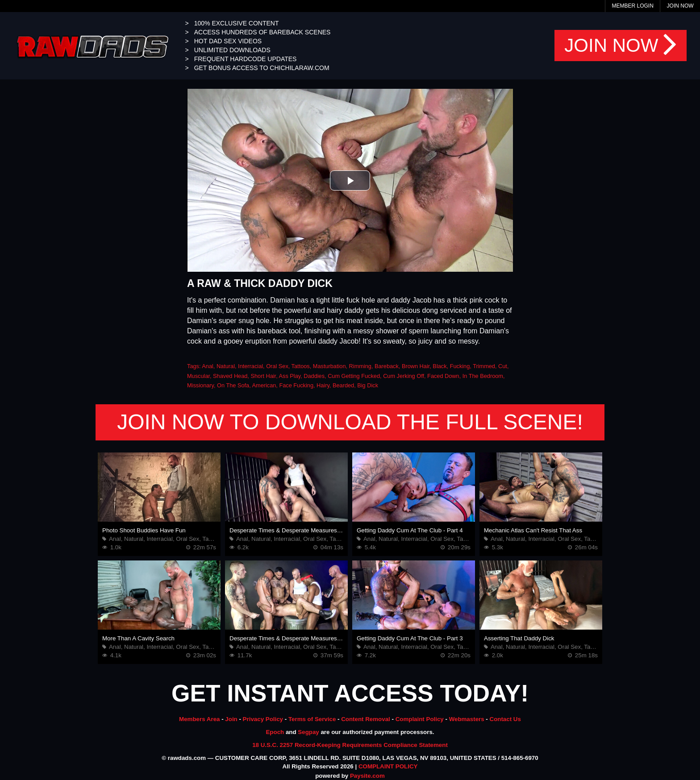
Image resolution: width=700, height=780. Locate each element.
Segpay (308, 732)
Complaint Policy (420, 719)
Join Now (680, 6)
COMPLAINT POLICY (388, 766)
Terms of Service (312, 719)
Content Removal (366, 719)
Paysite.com (367, 776)
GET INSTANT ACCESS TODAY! (350, 693)
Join (231, 719)
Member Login (632, 6)
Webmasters (467, 719)
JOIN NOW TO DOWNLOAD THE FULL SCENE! (350, 422)
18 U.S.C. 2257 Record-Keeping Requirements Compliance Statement (350, 745)
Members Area (199, 719)
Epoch (275, 732)
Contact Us (505, 719)
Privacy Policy (263, 719)
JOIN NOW (621, 46)
